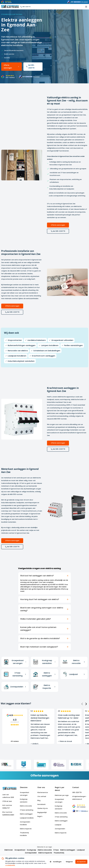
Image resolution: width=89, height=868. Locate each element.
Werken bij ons (43, 808)
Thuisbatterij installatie (24, 834)
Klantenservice (43, 792)
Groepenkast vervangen (25, 794)
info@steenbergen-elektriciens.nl (79, 798)
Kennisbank (41, 804)
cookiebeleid (10, 865)
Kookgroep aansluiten (24, 801)
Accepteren (81, 862)
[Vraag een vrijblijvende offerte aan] (44, 776)
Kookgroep (32, 850)
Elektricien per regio (62, 795)
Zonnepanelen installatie (25, 823)
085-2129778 (77, 792)
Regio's (40, 816)
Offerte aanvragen (11, 67)
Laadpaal (58, 825)
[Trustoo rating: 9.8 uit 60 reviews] (77, 2)
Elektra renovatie (26, 806)
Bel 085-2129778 (30, 67)
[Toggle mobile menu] (86, 7)
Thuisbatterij (59, 853)
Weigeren (69, 862)
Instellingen (56, 862)
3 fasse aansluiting (27, 810)
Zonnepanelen (60, 829)
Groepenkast (20, 850)
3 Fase (56, 850)
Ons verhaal (42, 796)
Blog (39, 800)
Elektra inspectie (26, 829)
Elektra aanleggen (26, 814)
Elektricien (9, 850)
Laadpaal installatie (27, 818)
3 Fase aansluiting (61, 817)
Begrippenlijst (42, 812)
